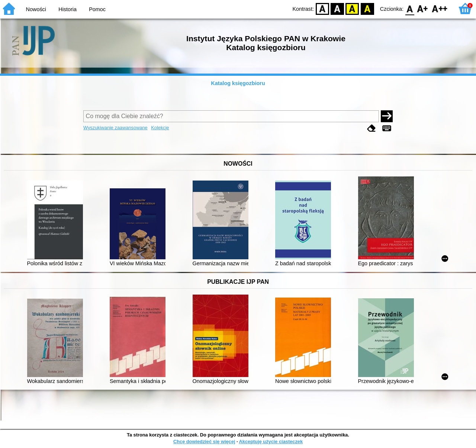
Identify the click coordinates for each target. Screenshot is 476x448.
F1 (423, 8)
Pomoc (97, 9)
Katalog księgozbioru (238, 83)
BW (337, 8)
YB (352, 8)
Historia (67, 9)
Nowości (36, 9)
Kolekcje (160, 128)
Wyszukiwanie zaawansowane (115, 128)
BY (367, 8)
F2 (440, 8)
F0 (410, 8)
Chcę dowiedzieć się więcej (204, 441)
